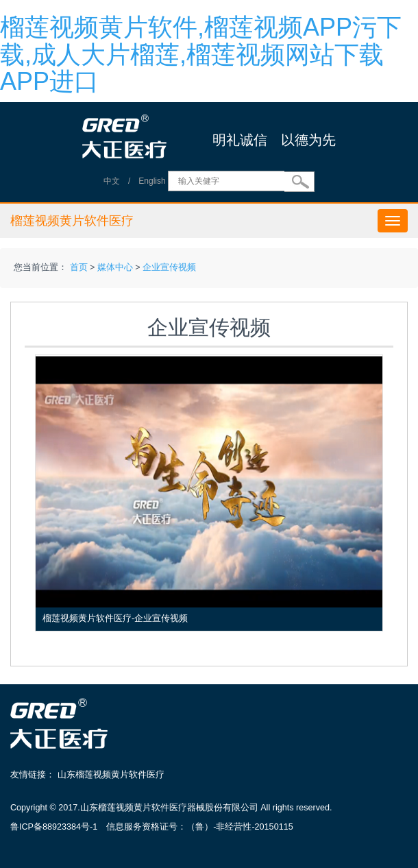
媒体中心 (115, 267)
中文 (112, 181)
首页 (79, 267)
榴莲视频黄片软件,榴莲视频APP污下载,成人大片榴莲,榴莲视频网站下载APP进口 (201, 54)
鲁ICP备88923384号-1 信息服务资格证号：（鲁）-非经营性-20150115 (152, 827)
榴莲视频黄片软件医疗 (72, 221)
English (152, 181)
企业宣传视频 (169, 267)
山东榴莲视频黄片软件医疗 (111, 775)
